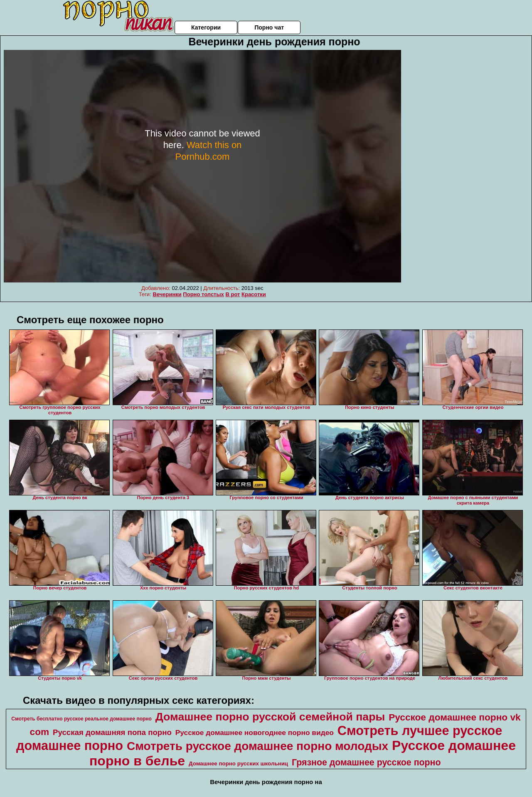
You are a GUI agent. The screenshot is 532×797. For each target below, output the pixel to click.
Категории (206, 27)
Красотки (254, 294)
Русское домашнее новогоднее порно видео (255, 733)
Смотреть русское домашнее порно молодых (257, 746)
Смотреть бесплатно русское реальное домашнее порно (81, 719)
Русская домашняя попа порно (112, 732)
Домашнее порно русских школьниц (238, 764)
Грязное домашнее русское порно (366, 762)
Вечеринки (167, 294)
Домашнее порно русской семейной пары (270, 717)
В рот (233, 294)
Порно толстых (203, 294)
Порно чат (269, 27)
